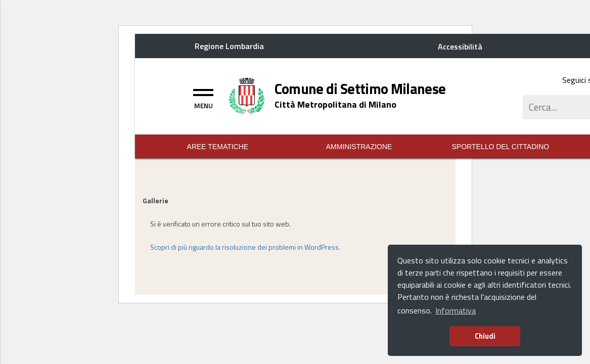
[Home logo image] (247, 95)
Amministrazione (359, 147)
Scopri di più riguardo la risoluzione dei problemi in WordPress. (245, 247)
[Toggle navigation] (203, 98)
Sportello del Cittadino (501, 147)
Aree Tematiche (218, 147)
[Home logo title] (360, 89)
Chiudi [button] (485, 336)
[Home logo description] (335, 104)
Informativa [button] (456, 310)
